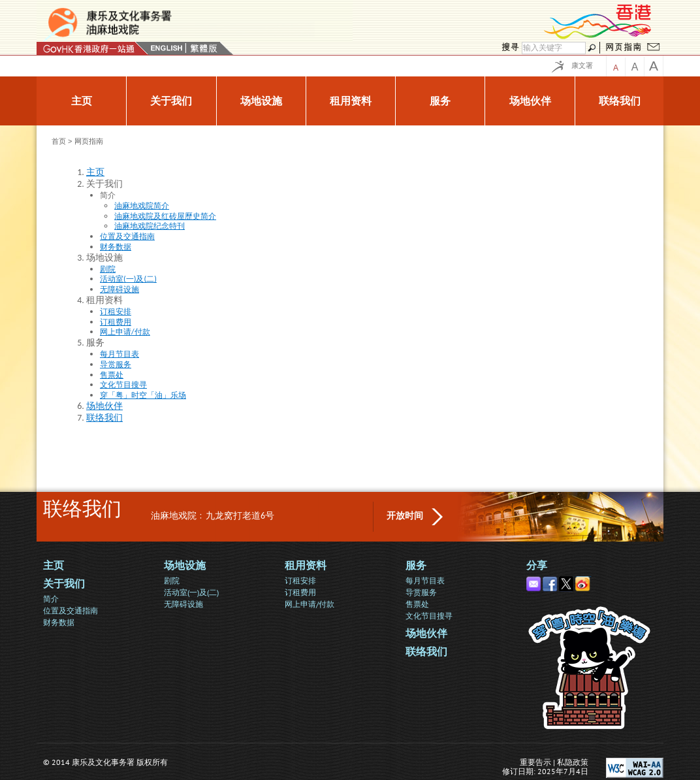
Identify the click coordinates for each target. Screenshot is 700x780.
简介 (51, 599)
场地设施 (185, 565)
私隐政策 (573, 762)
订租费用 (300, 592)
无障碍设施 (183, 604)
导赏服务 (421, 592)
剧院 (172, 580)
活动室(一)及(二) (191, 592)
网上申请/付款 (310, 604)
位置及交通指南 (71, 610)
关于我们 (64, 584)
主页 (54, 565)
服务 (416, 565)
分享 (537, 565)
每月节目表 (425, 580)
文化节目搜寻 (429, 616)
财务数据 (59, 622)
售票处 (417, 604)
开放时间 (405, 516)
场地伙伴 (426, 633)
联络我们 (426, 652)
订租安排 (300, 580)
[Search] (554, 48)
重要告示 (535, 762)
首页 (59, 141)
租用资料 (306, 565)
